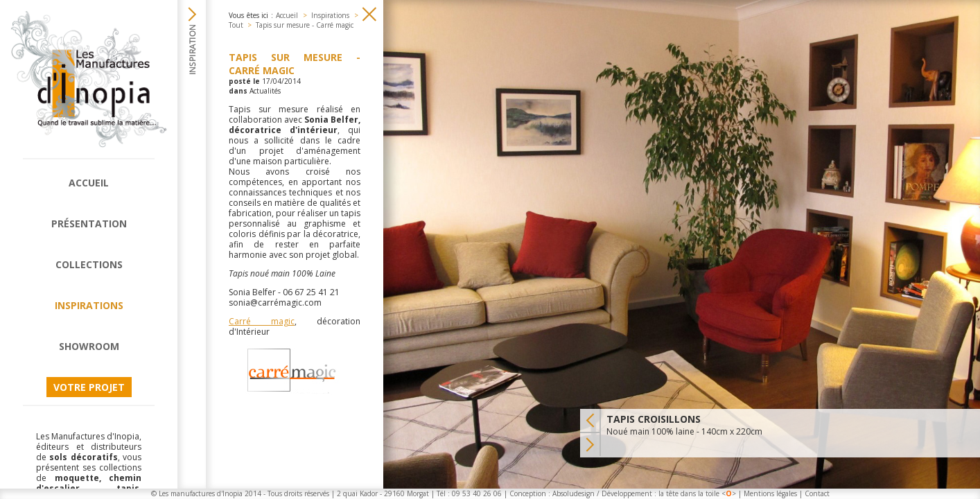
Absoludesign (574, 493)
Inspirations (89, 305)
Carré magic (262, 321)
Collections (89, 264)
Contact (817, 493)
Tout (236, 25)
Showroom (89, 346)
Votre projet (89, 387)
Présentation (89, 224)
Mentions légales (770, 493)
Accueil (89, 183)
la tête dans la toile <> (697, 493)
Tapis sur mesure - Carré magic (305, 25)
